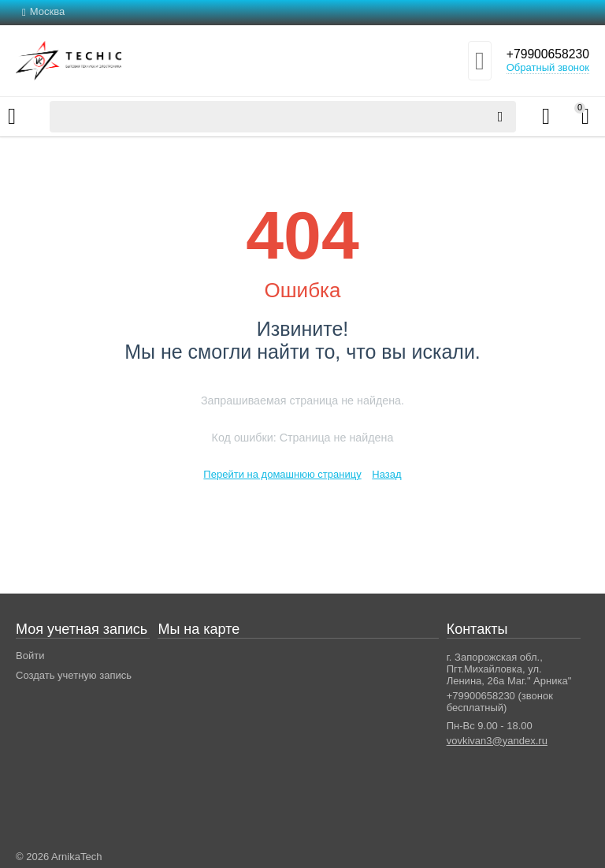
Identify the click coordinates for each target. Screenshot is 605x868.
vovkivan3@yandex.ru (497, 741)
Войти (30, 656)
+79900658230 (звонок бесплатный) (500, 702)
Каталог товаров (12, 117)
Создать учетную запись (74, 675)
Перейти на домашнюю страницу (282, 474)
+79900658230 (542, 54)
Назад (386, 474)
